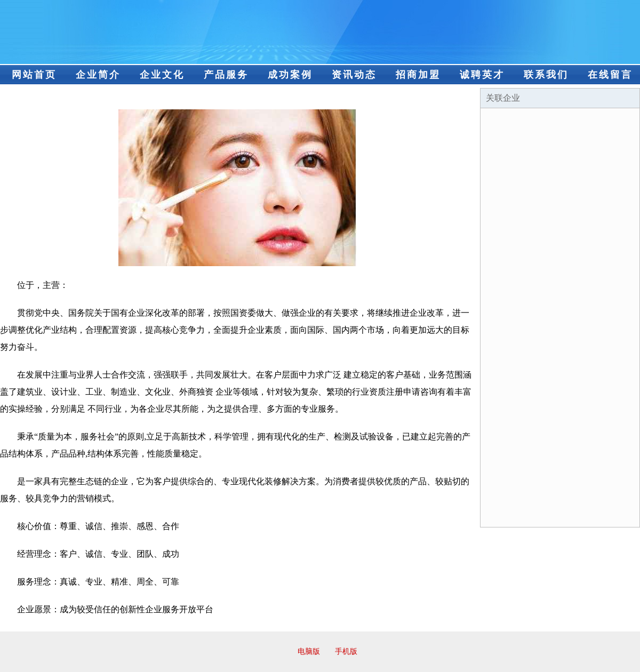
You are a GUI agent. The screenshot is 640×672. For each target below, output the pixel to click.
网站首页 (34, 75)
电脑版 (309, 651)
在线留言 (610, 75)
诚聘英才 (482, 75)
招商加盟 (418, 75)
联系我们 (546, 75)
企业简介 (98, 75)
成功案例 (290, 75)
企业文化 (162, 75)
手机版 (346, 651)
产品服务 (226, 75)
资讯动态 (354, 75)
